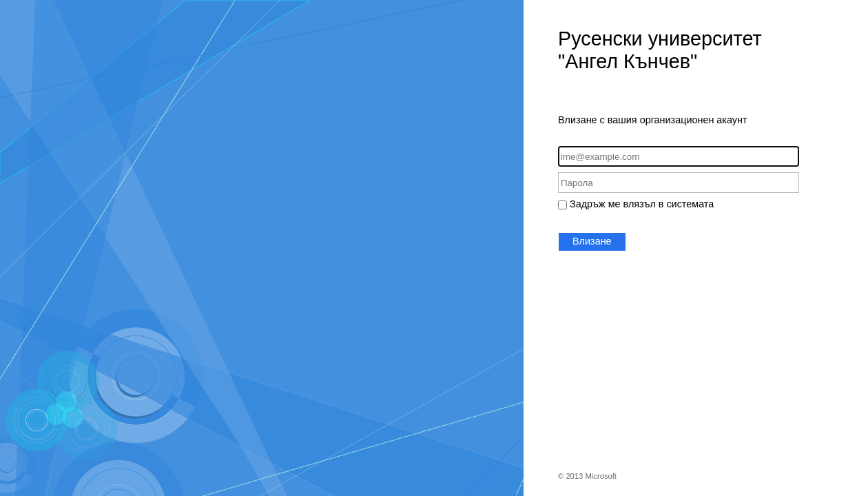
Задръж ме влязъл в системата (642, 204)
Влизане (592, 241)
